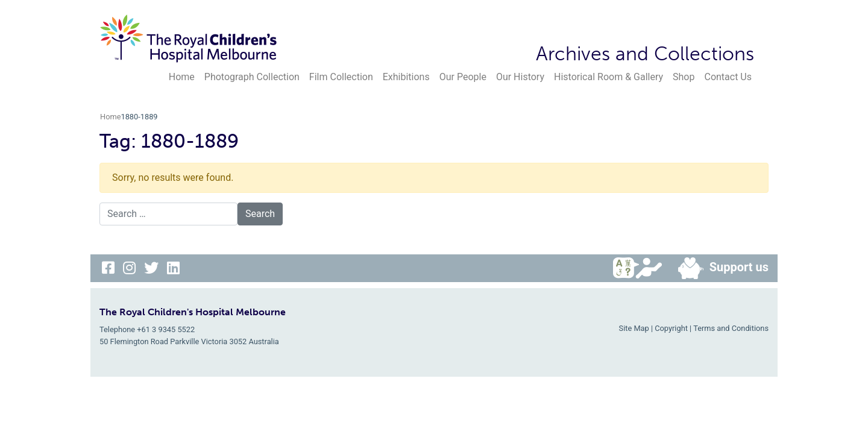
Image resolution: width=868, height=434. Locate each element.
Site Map (634, 328)
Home (182, 77)
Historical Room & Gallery (609, 77)
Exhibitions (406, 77)
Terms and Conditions (731, 328)
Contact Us (728, 77)
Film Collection (341, 77)
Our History (520, 77)
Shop (684, 77)
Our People (463, 77)
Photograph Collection (252, 77)
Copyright (671, 328)
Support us (718, 268)
